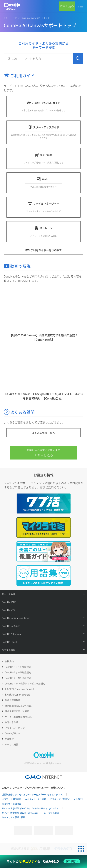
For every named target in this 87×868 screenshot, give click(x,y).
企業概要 (9, 739)
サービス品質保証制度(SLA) (19, 717)
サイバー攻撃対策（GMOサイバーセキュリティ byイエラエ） (31, 808)
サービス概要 (11, 745)
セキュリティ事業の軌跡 (14, 817)
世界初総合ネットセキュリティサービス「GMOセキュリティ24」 (33, 795)
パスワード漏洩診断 (11, 799)
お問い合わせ (11, 722)
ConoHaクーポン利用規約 (18, 678)
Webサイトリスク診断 (36, 799)
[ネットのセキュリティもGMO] (44, 861)
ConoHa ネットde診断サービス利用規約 (25, 684)
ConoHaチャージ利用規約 (18, 672)
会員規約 (9, 661)
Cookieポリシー (13, 733)
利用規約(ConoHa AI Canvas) (19, 689)
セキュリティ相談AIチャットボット (67, 799)
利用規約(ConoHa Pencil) (17, 695)
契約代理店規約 (13, 700)
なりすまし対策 (52, 813)
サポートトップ (10, 18)
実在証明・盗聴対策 (11, 804)
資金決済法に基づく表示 (17, 711)
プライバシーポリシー (16, 728)
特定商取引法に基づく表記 (18, 706)
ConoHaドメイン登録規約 (18, 667)
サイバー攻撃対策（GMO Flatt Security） (21, 813)
